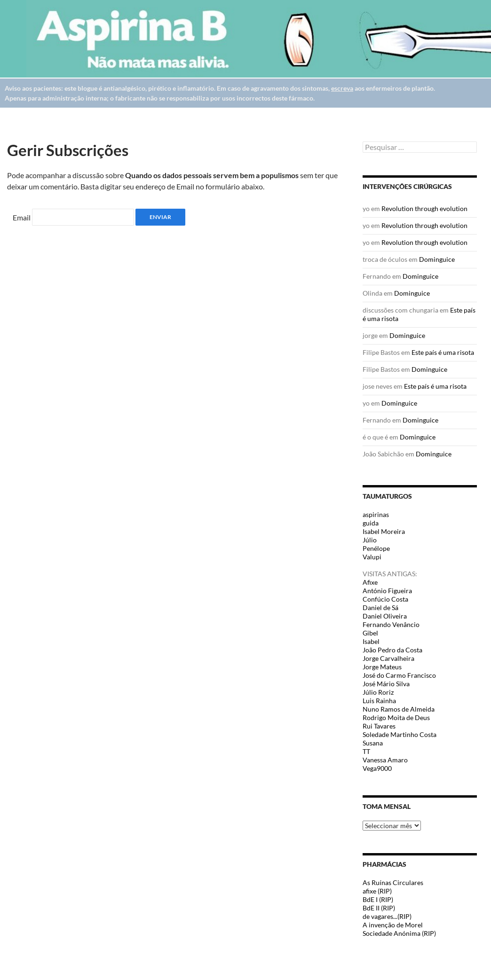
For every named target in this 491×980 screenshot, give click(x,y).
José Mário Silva (386, 684)
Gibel (370, 633)
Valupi (372, 557)
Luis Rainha (379, 701)
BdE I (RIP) (378, 899)
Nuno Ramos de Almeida (399, 709)
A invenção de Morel (393, 925)
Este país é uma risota (443, 352)
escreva (342, 88)
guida (371, 523)
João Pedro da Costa (392, 650)
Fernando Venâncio (391, 624)
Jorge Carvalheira (388, 658)
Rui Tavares (379, 726)
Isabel (371, 641)
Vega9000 (377, 768)
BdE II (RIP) (379, 908)
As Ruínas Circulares (393, 882)
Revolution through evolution (424, 208)
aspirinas (376, 514)
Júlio (370, 540)
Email (22, 217)
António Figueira (387, 591)
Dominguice (437, 259)
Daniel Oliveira (385, 616)
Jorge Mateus (382, 667)
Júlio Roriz (378, 692)
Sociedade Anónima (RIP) (399, 933)
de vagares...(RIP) (387, 916)
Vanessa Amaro (385, 760)
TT (366, 751)
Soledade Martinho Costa (400, 734)
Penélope (376, 548)
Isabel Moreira (384, 531)
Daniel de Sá (380, 608)
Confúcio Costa (385, 599)
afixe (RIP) (377, 891)
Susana (373, 743)
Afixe (370, 582)
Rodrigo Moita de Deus (396, 717)
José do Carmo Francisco (399, 675)
